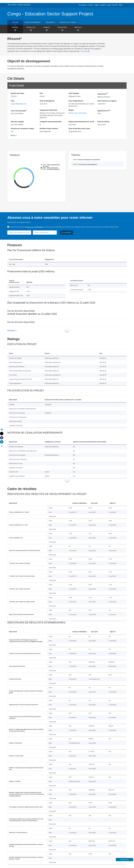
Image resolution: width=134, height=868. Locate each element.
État (41, 93)
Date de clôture (103, 122)
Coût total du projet (19, 110)
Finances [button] (47, 29)
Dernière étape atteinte (49, 128)
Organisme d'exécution (49, 110)
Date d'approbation (76, 101)
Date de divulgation (47, 101)
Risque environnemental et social (81, 122)
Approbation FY (104, 110)
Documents (50, 22)
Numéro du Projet (17, 93)
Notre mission (12, 5)
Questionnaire (125, 860)
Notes (13, 135)
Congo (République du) (18, 104)
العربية (109, 5)
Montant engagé (17, 122)
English (97, 5)
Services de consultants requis (22, 128)
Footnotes (11, 331)
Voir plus (85, 51)
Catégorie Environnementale (51, 122)
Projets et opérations (24, 5)
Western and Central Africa (78, 113)
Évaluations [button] (62, 29)
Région (71, 110)
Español (103, 5)
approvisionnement (33, 22)
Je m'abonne (66, 232)
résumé (15, 22)
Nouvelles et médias (68, 22)
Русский (115, 5)
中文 (120, 5)
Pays (13, 101)
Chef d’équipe (74, 93)
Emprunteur (103, 94)
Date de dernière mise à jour (79, 128)
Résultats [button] (78, 29)
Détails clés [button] (31, 29)
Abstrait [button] (15, 29)
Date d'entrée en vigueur (107, 101)
